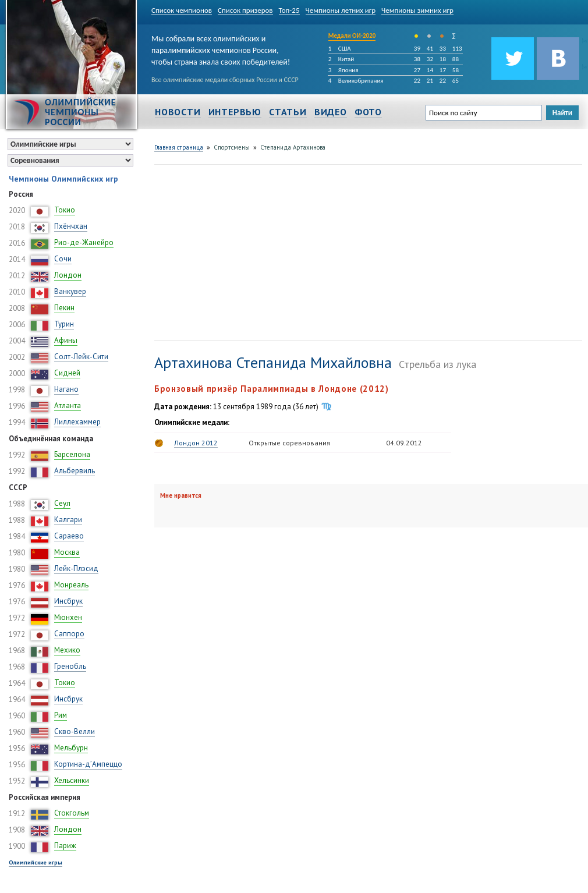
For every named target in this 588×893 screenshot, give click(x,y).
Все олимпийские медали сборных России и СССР (225, 80)
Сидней (67, 373)
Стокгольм (72, 813)
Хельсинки (72, 780)
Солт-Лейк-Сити (81, 357)
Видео (331, 112)
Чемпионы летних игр (341, 10)
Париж (65, 846)
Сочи (63, 259)
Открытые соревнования (289, 443)
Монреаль (71, 585)
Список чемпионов (182, 10)
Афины (66, 340)
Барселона (72, 454)
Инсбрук (68, 601)
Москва (67, 552)
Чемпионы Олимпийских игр (63, 179)
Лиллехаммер (77, 422)
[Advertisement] (263, 251)
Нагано (66, 389)
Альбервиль (75, 471)
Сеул (62, 503)
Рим (61, 715)
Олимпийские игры (36, 862)
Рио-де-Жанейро (84, 242)
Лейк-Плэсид (76, 568)
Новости (178, 112)
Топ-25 (289, 10)
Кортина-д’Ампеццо (88, 764)
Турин (64, 324)
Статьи (288, 112)
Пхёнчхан (71, 226)
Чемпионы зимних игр (417, 10)
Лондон (68, 275)
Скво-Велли (75, 731)
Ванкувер (70, 291)
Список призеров (245, 10)
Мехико (67, 650)
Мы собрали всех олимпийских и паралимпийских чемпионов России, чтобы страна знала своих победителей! (221, 48)
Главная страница (179, 147)
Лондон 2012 (196, 443)
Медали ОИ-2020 (352, 36)
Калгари (68, 520)
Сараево (69, 536)
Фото (368, 112)
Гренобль (70, 666)
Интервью (235, 112)
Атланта (68, 405)
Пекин (64, 308)
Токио (65, 210)
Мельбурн (71, 748)
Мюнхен (68, 617)
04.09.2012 (404, 443)
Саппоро (69, 634)
